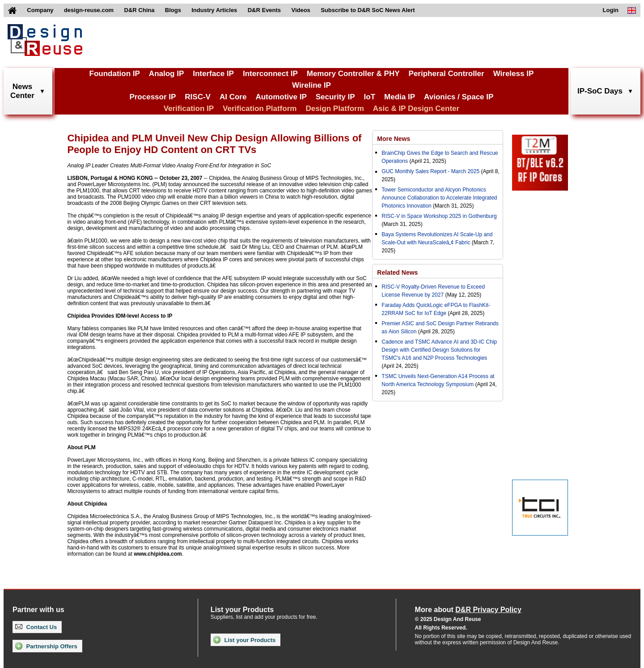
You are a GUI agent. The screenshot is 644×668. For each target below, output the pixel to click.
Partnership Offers (46, 646)
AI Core (233, 97)
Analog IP (166, 74)
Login (611, 10)
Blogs (173, 10)
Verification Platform (260, 108)
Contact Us (36, 627)
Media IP (400, 97)
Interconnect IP (270, 74)
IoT (370, 97)
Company (40, 10)
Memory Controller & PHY (353, 74)
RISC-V (198, 97)
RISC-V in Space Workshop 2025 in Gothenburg (439, 216)
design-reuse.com (89, 10)
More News (394, 139)
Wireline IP (311, 85)
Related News (397, 272)
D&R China (140, 10)
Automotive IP (281, 97)
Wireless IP (514, 74)
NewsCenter (22, 91)
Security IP (335, 97)
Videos (301, 10)
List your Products (244, 640)
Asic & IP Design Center (416, 108)
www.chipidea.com (158, 554)
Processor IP (153, 97)
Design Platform (335, 108)
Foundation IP (115, 74)
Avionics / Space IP (459, 97)
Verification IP (189, 108)
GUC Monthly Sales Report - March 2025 (430, 171)
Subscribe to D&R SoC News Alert (368, 10)
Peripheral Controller (447, 74)
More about (468, 610)
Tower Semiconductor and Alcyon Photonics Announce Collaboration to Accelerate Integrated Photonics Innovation (439, 198)
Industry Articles (214, 10)
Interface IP (213, 74)
